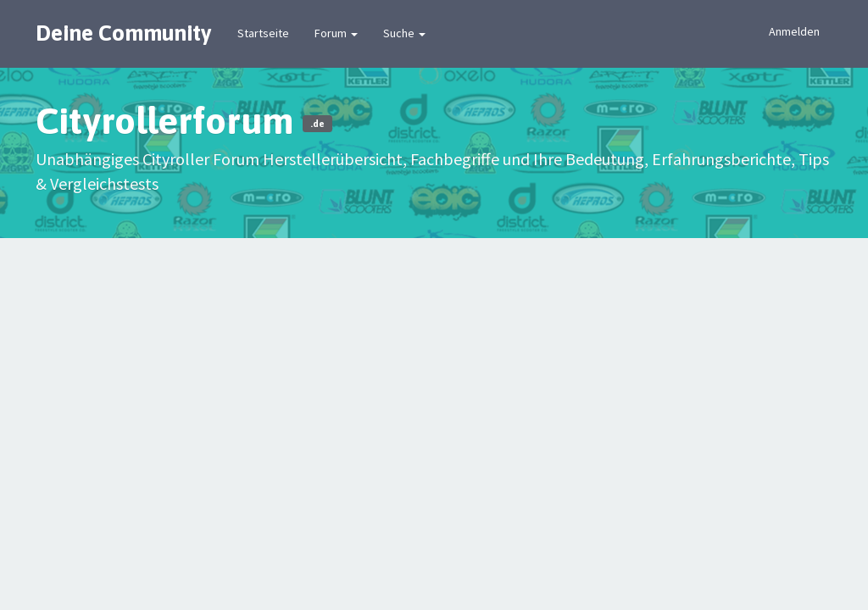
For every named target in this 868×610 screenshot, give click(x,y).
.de (317, 124)
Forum (336, 33)
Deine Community (124, 33)
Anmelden (794, 31)
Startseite (263, 33)
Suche (404, 33)
